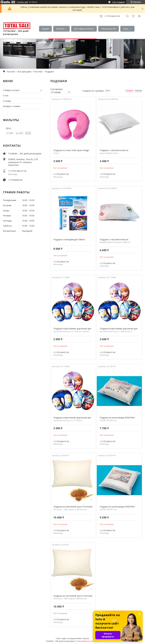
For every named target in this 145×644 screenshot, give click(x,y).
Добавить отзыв (133, 16)
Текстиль (38, 72)
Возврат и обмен (12, 106)
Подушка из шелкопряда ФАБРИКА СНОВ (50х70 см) (117, 419)
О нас (6, 95)
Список (138, 90)
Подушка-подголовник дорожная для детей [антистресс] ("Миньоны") (119, 330)
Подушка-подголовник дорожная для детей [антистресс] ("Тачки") (72, 419)
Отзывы (7, 101)
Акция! (45, 29)
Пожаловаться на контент (88, 641)
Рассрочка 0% (109, 29)
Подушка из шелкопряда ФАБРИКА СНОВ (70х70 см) (117, 508)
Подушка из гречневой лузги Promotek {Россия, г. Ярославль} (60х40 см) (73, 508)
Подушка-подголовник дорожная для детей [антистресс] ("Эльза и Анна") (72, 330)
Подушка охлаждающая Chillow (69, 239)
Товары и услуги (11, 90)
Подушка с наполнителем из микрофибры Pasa (114, 152)
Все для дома (24, 72)
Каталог (60, 29)
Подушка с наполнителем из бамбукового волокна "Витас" (115, 241)
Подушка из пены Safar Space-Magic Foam (71, 152)
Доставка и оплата (84, 29)
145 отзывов (118, 2)
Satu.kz (86, 638)
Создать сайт (22, 2)
